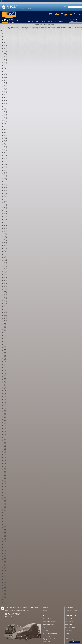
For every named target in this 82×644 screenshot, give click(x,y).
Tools (50, 21)
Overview (43, 21)
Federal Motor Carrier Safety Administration (17, 610)
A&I (29, 21)
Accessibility (69, 613)
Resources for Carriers (49, 619)
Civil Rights (69, 625)
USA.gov (68, 636)
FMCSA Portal (46, 642)
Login (64, 7)
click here (30, 29)
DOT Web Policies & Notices (73, 616)
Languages (46, 630)
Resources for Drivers (48, 625)
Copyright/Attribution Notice (50, 639)
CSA (33, 21)
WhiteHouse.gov (70, 639)
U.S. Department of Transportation (21, 608)
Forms (45, 616)
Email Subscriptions (48, 613)
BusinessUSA (70, 619)
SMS (37, 21)
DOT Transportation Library (50, 633)
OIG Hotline (69, 630)
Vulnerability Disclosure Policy (74, 610)
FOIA (44, 627)
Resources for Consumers (49, 622)
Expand (35, 29)
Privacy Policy (70, 607)
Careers (45, 610)
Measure (2, 30)
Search (61, 21)
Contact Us (46, 607)
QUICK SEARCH (73, 19)
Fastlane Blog (46, 636)
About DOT (72, 1)
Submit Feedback (74, 642)
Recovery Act (70, 633)
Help (55, 21)
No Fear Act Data (71, 627)
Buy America (70, 622)
